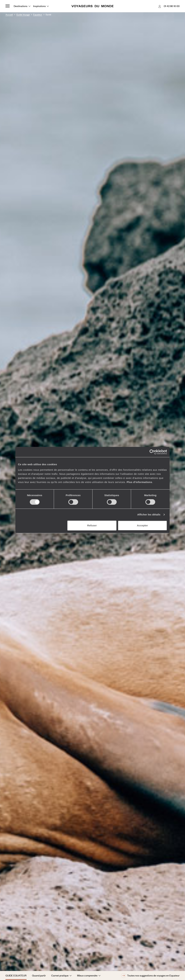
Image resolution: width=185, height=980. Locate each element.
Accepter (142, 525)
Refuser (92, 525)
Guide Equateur (16, 975)
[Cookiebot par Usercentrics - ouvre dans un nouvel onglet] (152, 452)
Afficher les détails (149, 514)
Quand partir (39, 975)
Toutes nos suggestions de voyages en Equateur (150, 976)
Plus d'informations (139, 482)
